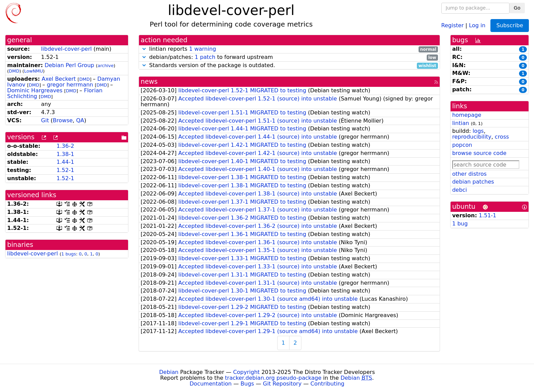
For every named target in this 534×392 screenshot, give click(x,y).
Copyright (246, 372)
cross (502, 137)
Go (517, 8)
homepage (467, 115)
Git (45, 120)
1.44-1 (65, 162)
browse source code (479, 153)
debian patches (473, 182)
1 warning (202, 49)
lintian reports (289, 49)
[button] (144, 49)
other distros (469, 174)
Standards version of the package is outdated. (289, 66)
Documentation (211, 384)
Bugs (247, 384)
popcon (462, 145)
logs (478, 131)
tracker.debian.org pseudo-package (273, 378)
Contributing (328, 384)
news (149, 82)
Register (453, 25)
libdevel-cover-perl (67, 49)
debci (460, 190)
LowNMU (34, 71)
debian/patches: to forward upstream (289, 57)
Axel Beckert (59, 79)
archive (106, 66)
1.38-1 (65, 154)
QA (80, 120)
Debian (169, 372)
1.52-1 (65, 170)
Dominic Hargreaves (35, 90)
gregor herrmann (70, 85)
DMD (14, 71)
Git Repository (282, 384)
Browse (63, 120)
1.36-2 (65, 146)
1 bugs (69, 254)
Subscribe (510, 25)
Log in (477, 25)
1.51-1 (488, 215)
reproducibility (472, 137)
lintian (461, 123)
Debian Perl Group (69, 65)
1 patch (205, 57)
